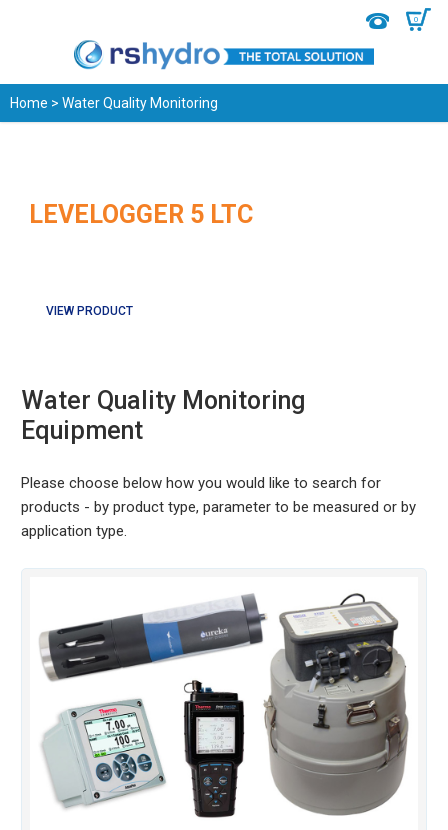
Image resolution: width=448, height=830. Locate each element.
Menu (27, 20)
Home (29, 103)
